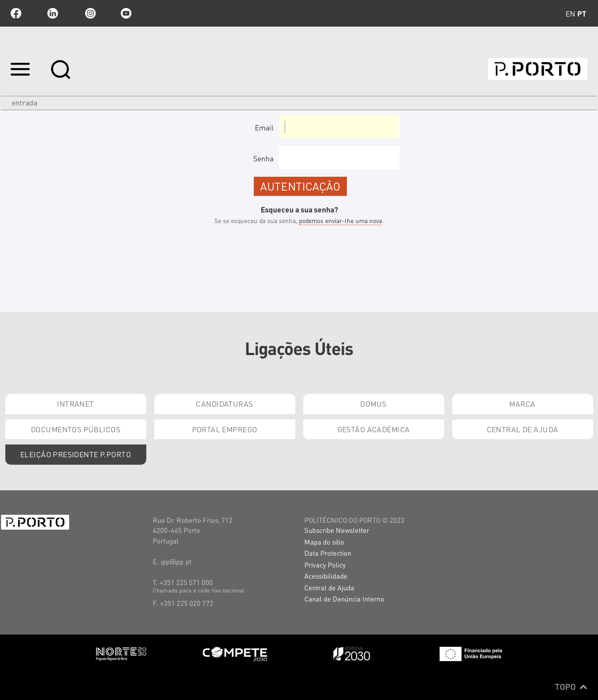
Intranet (75, 403)
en (570, 13)
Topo (571, 687)
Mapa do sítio (324, 542)
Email (264, 127)
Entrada (24, 102)
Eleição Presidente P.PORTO (76, 454)
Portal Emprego (225, 429)
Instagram (89, 13)
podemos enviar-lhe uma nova (340, 221)
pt (582, 13)
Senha (263, 158)
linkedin (53, 13)
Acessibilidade (326, 576)
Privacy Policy (325, 565)
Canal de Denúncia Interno (344, 599)
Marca (522, 403)
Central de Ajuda (523, 429)
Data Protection (328, 553)
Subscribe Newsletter (337, 530)
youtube (126, 13)
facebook (16, 13)
